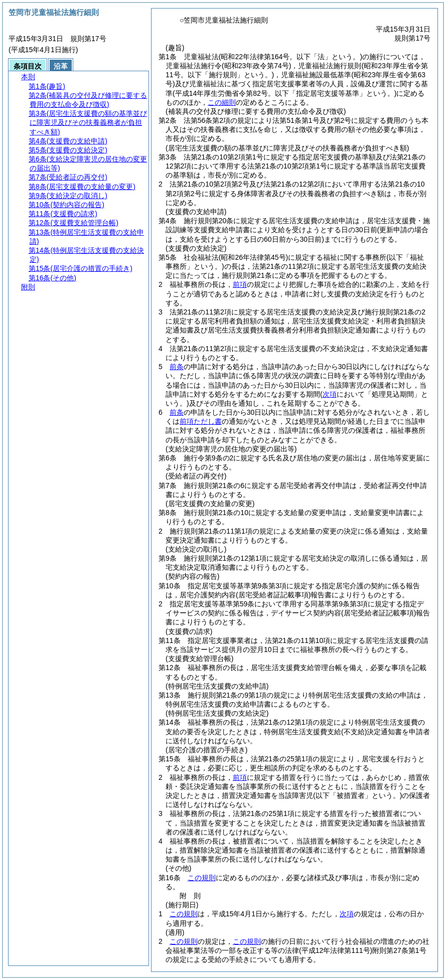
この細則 (222, 102)
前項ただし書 (201, 421)
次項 (347, 914)
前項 (240, 284)
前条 (177, 367)
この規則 (202, 878)
